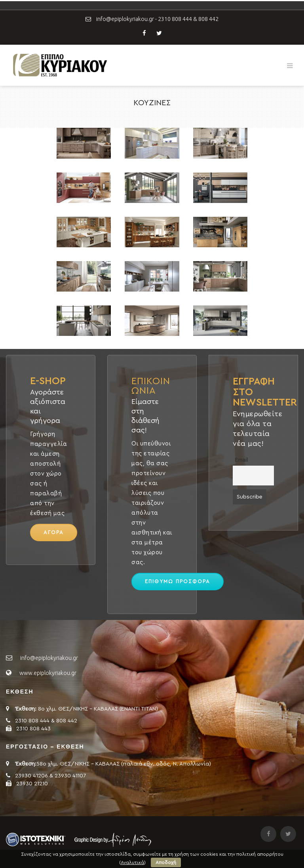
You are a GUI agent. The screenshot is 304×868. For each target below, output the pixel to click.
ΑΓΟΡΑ (54, 532)
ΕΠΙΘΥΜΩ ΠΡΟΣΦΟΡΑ (178, 581)
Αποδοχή (166, 862)
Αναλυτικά (132, 862)
